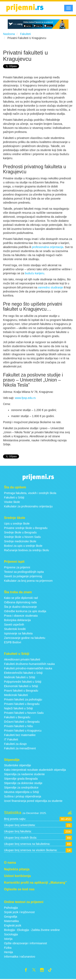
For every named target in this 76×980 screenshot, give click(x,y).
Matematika (11, 921)
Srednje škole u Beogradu (20, 532)
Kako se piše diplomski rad (21, 598)
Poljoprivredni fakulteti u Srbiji (23, 682)
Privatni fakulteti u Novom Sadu (24, 713)
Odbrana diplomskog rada (20, 602)
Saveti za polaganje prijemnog (23, 576)
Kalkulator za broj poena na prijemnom (28, 581)
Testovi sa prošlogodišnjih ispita (24, 572)
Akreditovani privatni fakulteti (22, 659)
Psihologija (11, 908)
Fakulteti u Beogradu (17, 717)
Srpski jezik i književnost (19, 912)
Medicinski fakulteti (16, 695)
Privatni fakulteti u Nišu (18, 726)
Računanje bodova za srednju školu (27, 550)
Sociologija (11, 934)
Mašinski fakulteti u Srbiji (20, 677)
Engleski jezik (13, 925)
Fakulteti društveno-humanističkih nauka (29, 664)
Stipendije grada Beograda (21, 779)
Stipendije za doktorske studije (23, 783)
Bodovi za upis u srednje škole (23, 546)
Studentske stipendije (18, 765)
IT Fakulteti (11, 739)
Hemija (9, 952)
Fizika (8, 948)
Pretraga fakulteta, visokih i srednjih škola (30, 493)
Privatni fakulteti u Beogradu (22, 704)
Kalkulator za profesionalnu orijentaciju (28, 506)
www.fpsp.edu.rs (25, 398)
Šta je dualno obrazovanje (20, 607)
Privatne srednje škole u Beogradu (26, 528)
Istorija (8, 939)
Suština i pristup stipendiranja (23, 796)
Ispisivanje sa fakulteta (18, 633)
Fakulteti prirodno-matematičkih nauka (28, 668)
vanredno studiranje (51, 287)
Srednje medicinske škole (20, 541)
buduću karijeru (34, 273)
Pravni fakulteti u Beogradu (21, 691)
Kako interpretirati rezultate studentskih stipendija (35, 770)
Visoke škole (12, 502)
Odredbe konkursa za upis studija (25, 611)
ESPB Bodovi (13, 642)
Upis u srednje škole (17, 524)
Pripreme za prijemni (17, 567)
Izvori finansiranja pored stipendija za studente (33, 801)
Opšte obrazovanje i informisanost (26, 943)
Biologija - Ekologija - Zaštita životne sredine (32, 930)
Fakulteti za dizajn (15, 744)
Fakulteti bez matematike (20, 735)
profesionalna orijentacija (48, 247)
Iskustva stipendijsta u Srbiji (21, 792)
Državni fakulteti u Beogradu (22, 722)
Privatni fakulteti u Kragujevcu (23, 731)
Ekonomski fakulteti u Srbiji (21, 686)
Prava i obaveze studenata (21, 616)
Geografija (11, 917)
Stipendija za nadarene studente (24, 774)
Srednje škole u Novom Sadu (22, 537)
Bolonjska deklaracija (17, 620)
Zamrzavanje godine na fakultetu (25, 638)
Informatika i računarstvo (20, 957)
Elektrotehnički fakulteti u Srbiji (23, 673)
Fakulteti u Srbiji (14, 497)
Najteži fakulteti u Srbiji (18, 708)
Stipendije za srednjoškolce (21, 788)
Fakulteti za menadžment (20, 748)
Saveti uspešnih (14, 625)
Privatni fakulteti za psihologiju (23, 699)
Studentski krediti (15, 629)
